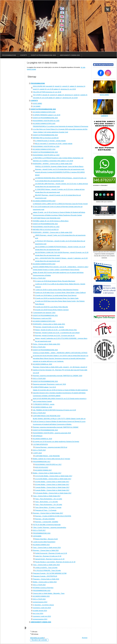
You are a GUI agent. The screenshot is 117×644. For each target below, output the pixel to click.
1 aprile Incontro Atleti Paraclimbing (44, 542)
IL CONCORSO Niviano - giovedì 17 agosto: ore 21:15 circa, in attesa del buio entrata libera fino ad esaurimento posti (60, 191)
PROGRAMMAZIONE (38, 83)
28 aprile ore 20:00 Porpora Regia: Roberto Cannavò (52, 310)
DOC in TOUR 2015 (39, 599)
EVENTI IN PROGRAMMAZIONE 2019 (45, 381)
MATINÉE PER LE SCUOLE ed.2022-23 (46, 229)
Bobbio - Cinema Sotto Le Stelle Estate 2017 (47, 473)
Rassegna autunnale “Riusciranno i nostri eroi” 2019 (49, 384)
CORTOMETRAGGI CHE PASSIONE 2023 (47, 218)
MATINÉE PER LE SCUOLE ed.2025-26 (46, 138)
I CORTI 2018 (37, 453)
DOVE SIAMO (37, 103)
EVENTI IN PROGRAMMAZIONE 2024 (45, 135)
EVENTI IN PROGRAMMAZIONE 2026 (43, 109)
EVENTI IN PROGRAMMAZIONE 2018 (45, 430)
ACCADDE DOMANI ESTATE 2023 (44, 201)
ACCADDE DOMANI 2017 (43, 470)
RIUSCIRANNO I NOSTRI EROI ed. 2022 (46, 227)
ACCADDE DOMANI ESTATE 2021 (44, 321)
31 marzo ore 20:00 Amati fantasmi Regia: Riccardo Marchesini (55, 281)
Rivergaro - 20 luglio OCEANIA (45, 519)
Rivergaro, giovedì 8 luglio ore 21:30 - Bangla (49, 327)
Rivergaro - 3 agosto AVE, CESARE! (47, 522)
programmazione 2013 (40, 619)
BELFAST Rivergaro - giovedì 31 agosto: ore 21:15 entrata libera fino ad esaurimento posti (58, 197)
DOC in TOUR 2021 (39, 347)
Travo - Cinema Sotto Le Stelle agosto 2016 (47, 547)
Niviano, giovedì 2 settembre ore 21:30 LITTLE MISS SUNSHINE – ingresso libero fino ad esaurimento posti (61, 340)
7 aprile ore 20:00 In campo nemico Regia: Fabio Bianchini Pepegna (57, 290)
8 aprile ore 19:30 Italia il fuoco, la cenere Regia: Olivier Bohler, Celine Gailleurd (60, 293)
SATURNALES (38, 436)
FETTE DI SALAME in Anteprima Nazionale (47, 525)
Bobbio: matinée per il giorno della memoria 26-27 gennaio (51, 459)
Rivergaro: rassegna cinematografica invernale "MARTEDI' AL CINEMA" (56, 427)
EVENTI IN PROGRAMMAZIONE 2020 (45, 350)
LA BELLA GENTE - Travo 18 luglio (46, 568)
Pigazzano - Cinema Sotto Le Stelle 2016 (46, 579)
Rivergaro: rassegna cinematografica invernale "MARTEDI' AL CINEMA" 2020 (58, 376)
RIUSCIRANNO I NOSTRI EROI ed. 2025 (46, 121)
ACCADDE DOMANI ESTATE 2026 (44, 112)
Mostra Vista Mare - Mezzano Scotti (46, 539)
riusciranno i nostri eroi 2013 (42, 616)
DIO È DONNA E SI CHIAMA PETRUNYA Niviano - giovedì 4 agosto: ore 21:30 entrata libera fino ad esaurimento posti (60, 248)
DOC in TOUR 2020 (39, 378)
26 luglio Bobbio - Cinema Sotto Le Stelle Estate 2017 (52, 484)
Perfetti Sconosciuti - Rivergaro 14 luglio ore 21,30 (51, 553)
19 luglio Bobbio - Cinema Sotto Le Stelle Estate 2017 (52, 482)
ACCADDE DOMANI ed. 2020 (42, 364)
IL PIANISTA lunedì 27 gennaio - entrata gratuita (50, 141)
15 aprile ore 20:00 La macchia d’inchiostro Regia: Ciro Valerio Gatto (57, 298)
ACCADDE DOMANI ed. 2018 (42, 439)
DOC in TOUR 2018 (39, 450)
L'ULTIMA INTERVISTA (40, 444)
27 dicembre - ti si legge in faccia (43, 605)
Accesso (85, 638)
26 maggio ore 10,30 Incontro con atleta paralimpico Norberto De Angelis (56, 441)
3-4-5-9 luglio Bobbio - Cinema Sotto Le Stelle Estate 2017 (54, 476)
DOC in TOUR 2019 (39, 413)
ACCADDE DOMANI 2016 (41, 545)
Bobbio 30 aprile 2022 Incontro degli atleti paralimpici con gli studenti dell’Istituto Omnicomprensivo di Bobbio (58, 274)
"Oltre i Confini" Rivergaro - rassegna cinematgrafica (49, 527)
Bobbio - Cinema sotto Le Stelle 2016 (45, 582)
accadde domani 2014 (40, 611)
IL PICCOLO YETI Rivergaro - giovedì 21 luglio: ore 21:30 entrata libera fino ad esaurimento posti (60, 242)
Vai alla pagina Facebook (103, 65)
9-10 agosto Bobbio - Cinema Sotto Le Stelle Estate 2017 (53, 493)
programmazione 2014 (40, 602)
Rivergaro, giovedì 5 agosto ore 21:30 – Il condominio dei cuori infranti (57, 333)
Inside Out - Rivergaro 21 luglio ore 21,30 (48, 556)
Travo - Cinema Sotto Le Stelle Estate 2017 (47, 496)
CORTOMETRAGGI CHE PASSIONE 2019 (47, 416)
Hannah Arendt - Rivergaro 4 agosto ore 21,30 (50, 559)
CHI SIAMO (37, 106)
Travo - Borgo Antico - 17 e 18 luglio (46, 502)
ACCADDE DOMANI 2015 (41, 596)
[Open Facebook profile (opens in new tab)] (101, 73)
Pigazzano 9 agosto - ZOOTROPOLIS (45, 576)
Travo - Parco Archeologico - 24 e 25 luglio (49, 505)
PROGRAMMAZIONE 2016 (42, 533)
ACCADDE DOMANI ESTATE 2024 (44, 149)
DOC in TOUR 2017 (39, 530)
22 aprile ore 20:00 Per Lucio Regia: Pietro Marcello (52, 307)
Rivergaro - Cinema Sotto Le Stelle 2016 (46, 550)
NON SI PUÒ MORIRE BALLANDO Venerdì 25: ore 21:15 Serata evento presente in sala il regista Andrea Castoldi (60, 400)
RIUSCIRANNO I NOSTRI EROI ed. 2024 (46, 146)
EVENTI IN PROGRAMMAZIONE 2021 (45, 315)
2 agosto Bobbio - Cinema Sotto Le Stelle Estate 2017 (52, 487)
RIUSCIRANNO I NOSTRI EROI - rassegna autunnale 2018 (52, 433)
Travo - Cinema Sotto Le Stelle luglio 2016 (46, 565)
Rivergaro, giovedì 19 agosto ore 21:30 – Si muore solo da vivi (55, 335)
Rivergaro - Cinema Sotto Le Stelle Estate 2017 (48, 513)
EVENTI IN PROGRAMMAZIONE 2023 (45, 152)
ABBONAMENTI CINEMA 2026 (41, 622)
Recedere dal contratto (39, 640)
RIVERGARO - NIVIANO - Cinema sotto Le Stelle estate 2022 (53, 232)
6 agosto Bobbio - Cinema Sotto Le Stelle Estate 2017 (52, 490)
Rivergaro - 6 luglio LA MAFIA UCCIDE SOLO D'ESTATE (53, 516)
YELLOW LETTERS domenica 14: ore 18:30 (47, 92)
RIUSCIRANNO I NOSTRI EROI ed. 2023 (46, 155)
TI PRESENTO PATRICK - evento (44, 404)
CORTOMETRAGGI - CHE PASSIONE (47, 456)
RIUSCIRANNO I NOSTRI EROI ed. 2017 (48, 464)
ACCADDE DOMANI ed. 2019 (42, 407)
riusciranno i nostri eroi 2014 (42, 608)
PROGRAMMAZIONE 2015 (42, 590)
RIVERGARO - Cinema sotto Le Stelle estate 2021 (49, 324)
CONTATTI (34, 101)
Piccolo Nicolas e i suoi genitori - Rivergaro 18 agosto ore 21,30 (55, 562)
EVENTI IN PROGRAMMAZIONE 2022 (45, 224)
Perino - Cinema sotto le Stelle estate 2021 (46, 344)
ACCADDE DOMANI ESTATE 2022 (44, 264)
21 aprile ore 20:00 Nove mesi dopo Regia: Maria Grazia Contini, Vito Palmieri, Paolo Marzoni (60, 303)
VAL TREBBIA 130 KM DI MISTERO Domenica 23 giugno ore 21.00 (54, 410)
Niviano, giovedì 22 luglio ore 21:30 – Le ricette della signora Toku (56, 330)
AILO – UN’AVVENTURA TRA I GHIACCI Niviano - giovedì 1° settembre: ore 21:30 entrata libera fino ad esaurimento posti (61, 260)
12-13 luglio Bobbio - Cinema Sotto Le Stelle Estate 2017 (53, 479)
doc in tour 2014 (38, 613)
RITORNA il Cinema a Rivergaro (43, 588)
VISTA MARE (37, 536)
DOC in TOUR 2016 (39, 585)
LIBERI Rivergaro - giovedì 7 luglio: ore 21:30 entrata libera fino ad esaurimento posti (60, 237)
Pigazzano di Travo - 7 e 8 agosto (46, 510)
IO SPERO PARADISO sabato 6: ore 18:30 (47, 115)
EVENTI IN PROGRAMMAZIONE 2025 (45, 118)
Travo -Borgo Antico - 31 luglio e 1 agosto (48, 507)
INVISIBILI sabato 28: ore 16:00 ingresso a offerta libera (51, 221)
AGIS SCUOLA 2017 (42, 467)
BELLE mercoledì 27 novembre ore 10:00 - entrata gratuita (54, 144)
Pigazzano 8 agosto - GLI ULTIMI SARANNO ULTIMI (50, 573)
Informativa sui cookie (37, 638)
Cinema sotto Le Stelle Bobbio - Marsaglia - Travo (49, 593)
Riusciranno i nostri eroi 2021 (42, 318)
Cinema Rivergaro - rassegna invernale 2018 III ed (51, 447)
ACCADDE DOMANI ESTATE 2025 (44, 123)
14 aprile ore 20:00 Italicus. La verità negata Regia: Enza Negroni (56, 295)
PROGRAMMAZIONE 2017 (42, 462)
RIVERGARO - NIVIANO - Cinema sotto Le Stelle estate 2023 (53, 164)
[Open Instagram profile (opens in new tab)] (108, 73)
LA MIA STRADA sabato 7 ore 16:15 (44, 387)
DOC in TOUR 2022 (39, 278)
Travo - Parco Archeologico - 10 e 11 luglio (49, 499)
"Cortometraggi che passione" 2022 (44, 313)
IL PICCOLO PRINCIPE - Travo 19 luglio (48, 570)
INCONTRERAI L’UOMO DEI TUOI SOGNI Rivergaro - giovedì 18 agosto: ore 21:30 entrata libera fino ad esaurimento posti (62, 254)
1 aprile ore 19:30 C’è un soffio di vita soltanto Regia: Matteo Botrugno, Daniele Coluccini (60, 285)
